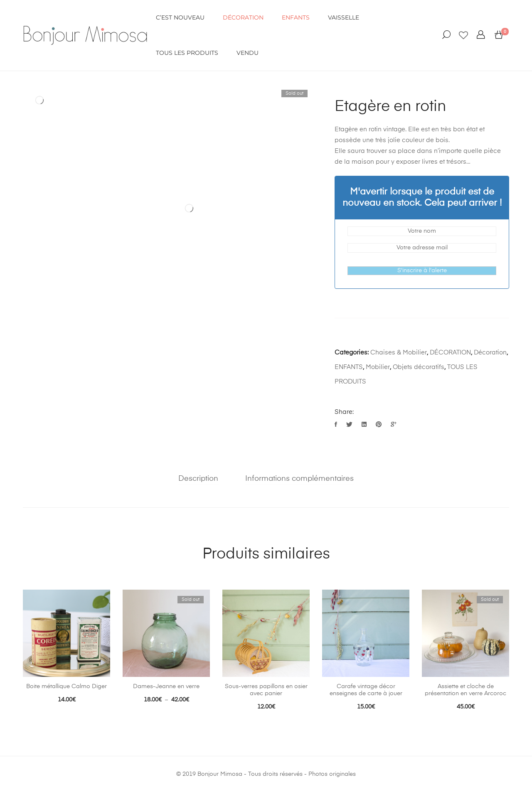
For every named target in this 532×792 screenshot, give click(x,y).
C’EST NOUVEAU (180, 17)
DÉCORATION (243, 17)
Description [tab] (199, 479)
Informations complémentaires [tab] (299, 479)
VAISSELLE (344, 17)
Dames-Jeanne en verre (166, 686)
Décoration (490, 353)
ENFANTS (296, 17)
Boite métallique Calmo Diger (66, 686)
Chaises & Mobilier (399, 353)
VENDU (248, 53)
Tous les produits (187, 53)
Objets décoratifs (419, 367)
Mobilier (378, 367)
